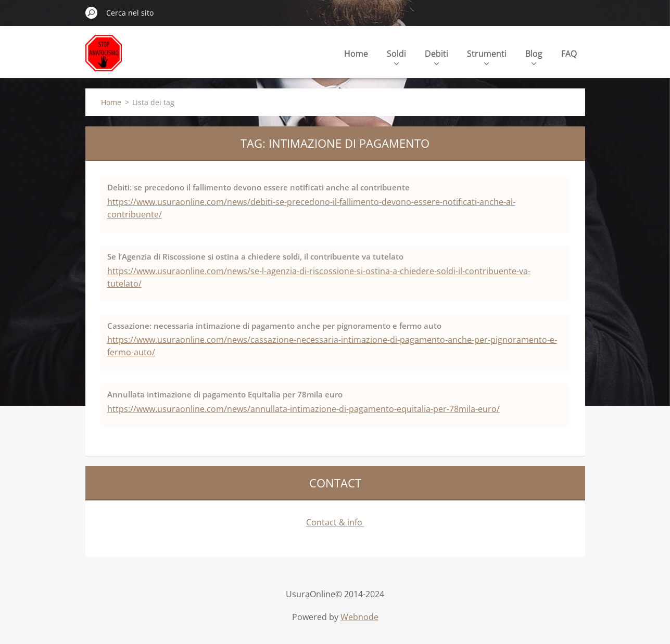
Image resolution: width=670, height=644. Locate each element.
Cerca (92, 12)
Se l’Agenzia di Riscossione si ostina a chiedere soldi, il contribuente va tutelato (255, 256)
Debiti (437, 56)
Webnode (359, 617)
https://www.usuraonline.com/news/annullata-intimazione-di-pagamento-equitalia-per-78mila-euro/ (304, 409)
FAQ (569, 54)
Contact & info (335, 522)
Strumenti (487, 56)
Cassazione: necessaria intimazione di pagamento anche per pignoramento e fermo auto (274, 326)
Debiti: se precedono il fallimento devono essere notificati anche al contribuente (258, 187)
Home (356, 54)
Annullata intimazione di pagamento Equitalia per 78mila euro (225, 394)
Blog (534, 56)
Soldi (396, 56)
